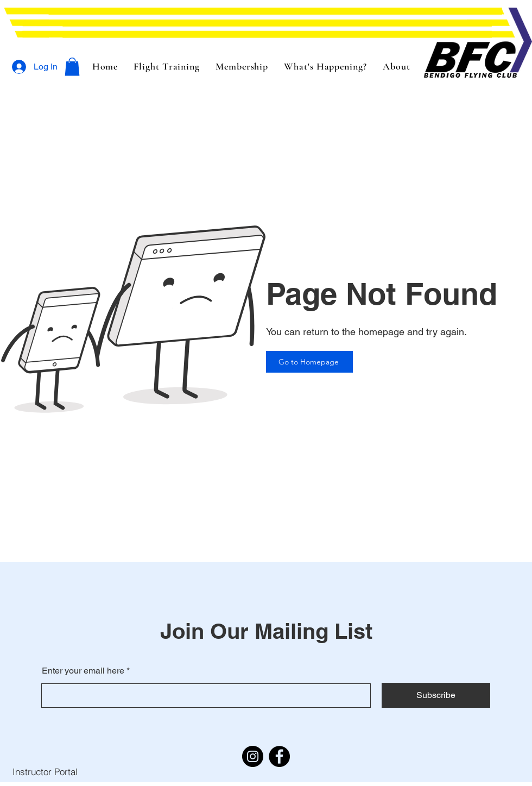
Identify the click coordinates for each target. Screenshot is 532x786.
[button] (72, 67)
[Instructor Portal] (45, 771)
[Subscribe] (436, 695)
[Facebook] (279, 756)
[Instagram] (253, 756)
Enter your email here (83, 671)
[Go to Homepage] (309, 362)
